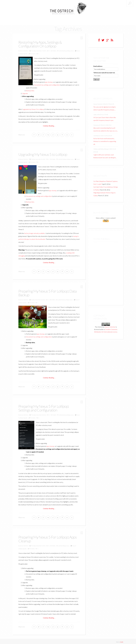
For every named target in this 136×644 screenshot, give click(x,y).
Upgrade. (25, 92)
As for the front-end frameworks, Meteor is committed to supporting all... (105, 140)
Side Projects (70, 20)
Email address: (98, 65)
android (61, 50)
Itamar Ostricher (24, 50)
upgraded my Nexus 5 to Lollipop (33, 108)
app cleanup (49, 81)
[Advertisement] (106, 270)
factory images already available (34, 232)
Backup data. (30, 90)
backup (65, 50)
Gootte (122, 641)
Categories (82, 20)
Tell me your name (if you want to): (104, 72)
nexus (72, 50)
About (59, 20)
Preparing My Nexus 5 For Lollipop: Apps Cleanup (49, 538)
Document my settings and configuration (47, 84)
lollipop (69, 50)
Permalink (33, 53)
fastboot (64, 158)
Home (51, 20)
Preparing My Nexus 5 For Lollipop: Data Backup (49, 292)
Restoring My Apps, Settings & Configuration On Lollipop (41, 43)
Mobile (54, 50)
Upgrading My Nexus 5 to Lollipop (44, 153)
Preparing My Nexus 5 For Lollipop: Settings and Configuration (45, 407)
